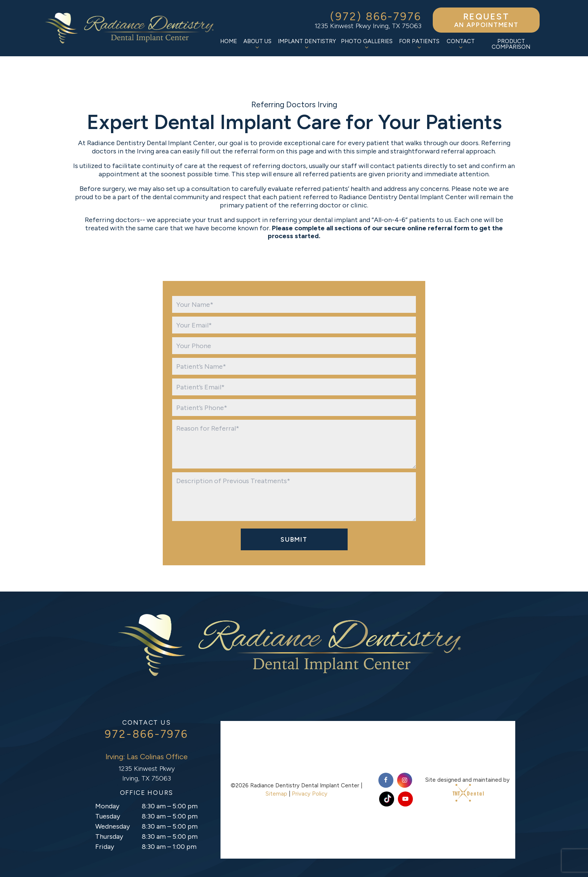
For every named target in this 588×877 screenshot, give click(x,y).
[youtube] (405, 799)
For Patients (419, 44)
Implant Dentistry (307, 44)
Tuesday (108, 816)
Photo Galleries (367, 44)
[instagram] (405, 780)
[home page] (131, 28)
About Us (257, 44)
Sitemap (276, 794)
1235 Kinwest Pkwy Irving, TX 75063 (368, 26)
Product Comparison (511, 44)
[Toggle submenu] (257, 47)
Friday (105, 847)
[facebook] (386, 780)
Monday (107, 806)
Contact (461, 44)
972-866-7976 (146, 734)
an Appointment (486, 20)
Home (229, 41)
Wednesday (112, 826)
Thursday (109, 836)
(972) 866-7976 (376, 17)
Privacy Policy (310, 794)
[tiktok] (387, 799)
